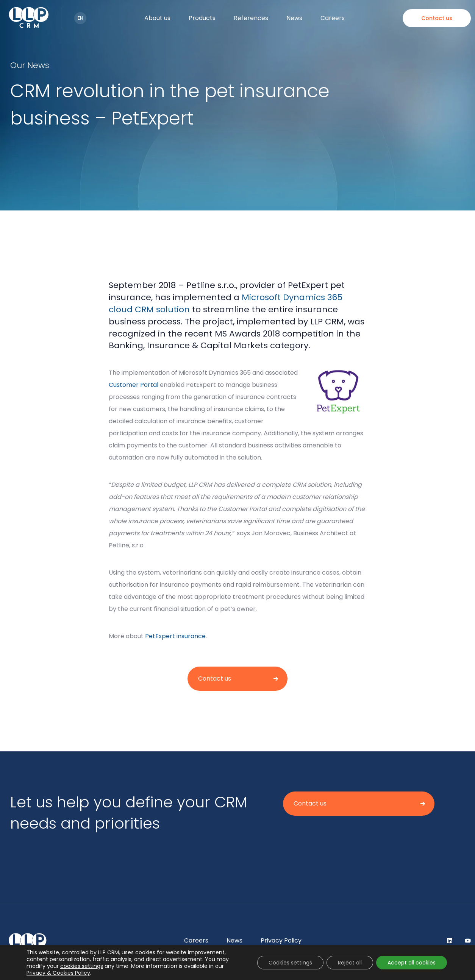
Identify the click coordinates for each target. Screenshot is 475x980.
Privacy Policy (281, 940)
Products (202, 18)
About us (157, 18)
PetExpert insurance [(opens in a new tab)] (175, 636)
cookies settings (82, 966)
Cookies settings (290, 963)
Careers (333, 18)
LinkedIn (450, 941)
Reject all (350, 963)
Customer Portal (134, 385)
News (294, 18)
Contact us (437, 18)
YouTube (468, 941)
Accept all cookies (412, 963)
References (251, 18)
